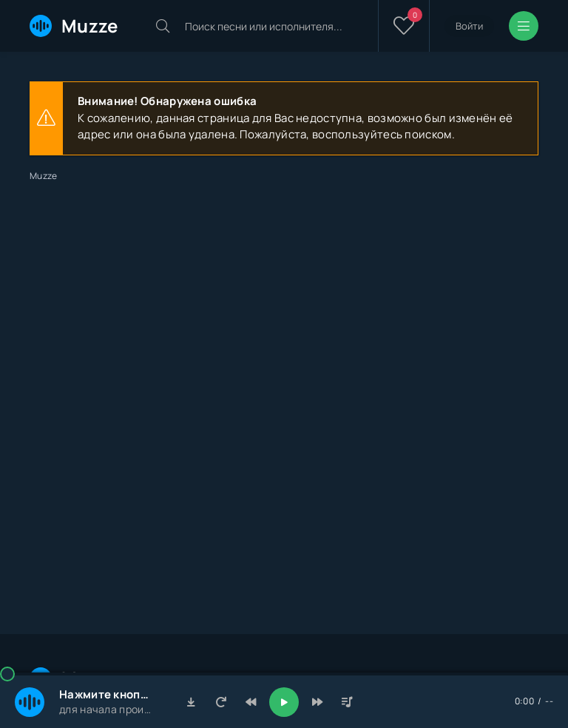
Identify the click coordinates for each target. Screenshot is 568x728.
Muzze (74, 26)
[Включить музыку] (284, 702)
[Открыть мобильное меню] (524, 26)
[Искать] (163, 26)
